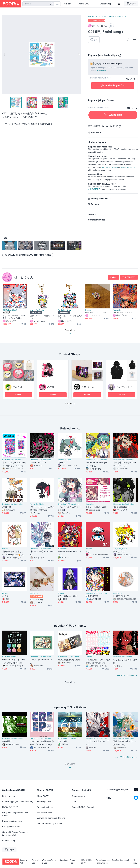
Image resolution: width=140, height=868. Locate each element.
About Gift (96, 133)
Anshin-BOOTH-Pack (110, 167)
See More (70, 406)
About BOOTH (85, 4)
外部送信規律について (86, 862)
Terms (91, 214)
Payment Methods (45, 807)
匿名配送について (10, 807)
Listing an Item (9, 796)
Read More (102, 70)
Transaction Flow (45, 813)
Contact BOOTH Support (83, 807)
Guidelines (63, 860)
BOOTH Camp (9, 841)
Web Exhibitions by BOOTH (49, 823)
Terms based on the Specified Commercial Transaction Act (112, 862)
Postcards (117, 310)
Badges (88, 310)
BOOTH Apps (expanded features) (18, 802)
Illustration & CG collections (114, 17)
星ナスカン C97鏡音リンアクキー (42, 317)
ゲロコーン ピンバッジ (96, 312)
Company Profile (23, 862)
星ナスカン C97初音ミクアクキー (70, 317)
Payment (95, 204)
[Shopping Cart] (119, 4)
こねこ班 (17, 387)
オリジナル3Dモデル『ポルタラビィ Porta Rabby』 (14, 317)
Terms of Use (35, 862)
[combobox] (38, 4)
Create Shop (105, 4)
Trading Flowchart (100, 199)
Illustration (93, 17)
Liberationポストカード (123, 312)
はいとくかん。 (25, 277)
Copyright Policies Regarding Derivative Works (15, 834)
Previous (5, 54)
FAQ (74, 802)
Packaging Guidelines (12, 821)
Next (79, 54)
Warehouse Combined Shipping (51, 818)
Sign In (68, 4)
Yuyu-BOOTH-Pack (128, 167)
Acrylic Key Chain (37, 310)
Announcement (78, 796)
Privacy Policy (73, 862)
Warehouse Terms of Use (49, 862)
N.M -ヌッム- (88, 387)
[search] (51, 4)
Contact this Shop (97, 220)
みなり (51, 387)
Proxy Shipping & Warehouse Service (15, 814)
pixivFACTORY (94, 189)
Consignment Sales (11, 827)
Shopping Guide (44, 802)
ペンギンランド (124, 387)
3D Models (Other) (10, 310)
